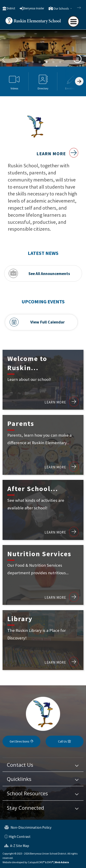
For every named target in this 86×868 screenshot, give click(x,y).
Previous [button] (4, 60)
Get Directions (21, 741)
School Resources (27, 793)
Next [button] (16, 60)
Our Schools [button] (62, 9)
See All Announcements (49, 273)
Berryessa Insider (34, 8)
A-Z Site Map (17, 846)
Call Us (64, 741)
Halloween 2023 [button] (53, 62)
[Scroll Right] (79, 81)
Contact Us (20, 765)
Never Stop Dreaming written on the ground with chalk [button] (60, 62)
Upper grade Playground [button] (40, 62)
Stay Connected (25, 808)
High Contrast (20, 837)
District (11, 8)
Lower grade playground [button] (33, 62)
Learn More (57, 154)
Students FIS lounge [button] (47, 62)
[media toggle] (77, 59)
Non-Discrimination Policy (28, 827)
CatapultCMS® (36, 862)
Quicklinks (19, 779)
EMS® (50, 862)
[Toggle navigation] (73, 21)
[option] (43, 50)
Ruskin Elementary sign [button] (26, 62)
